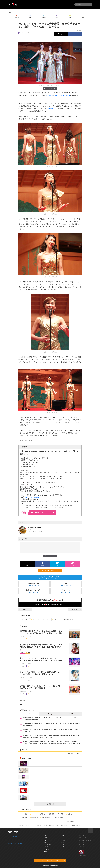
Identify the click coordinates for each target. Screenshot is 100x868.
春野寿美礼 (67, 95)
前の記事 (24, 610)
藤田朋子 (51, 814)
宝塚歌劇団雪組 (46, 818)
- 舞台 (46, 838)
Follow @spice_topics (34, 585)
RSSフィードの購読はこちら (51, 570)
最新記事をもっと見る (74, 753)
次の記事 (76, 610)
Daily (29, 714)
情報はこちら (42, 513)
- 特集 (63, 847)
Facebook (14, 837)
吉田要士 (41, 814)
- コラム (63, 845)
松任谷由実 (51, 108)
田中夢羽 (60, 814)
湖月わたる (58, 95)
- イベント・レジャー (50, 840)
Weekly (50, 714)
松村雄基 (24, 814)
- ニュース (64, 838)
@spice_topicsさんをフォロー (16, 843)
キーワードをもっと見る (74, 822)
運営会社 (81, 836)
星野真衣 (24, 818)
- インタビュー (65, 840)
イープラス (22, 826)
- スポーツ (47, 849)
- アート (46, 847)
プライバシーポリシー (85, 847)
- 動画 (63, 836)
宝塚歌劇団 (34, 818)
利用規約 (81, 845)
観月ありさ (49, 95)
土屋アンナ (70, 814)
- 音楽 (46, 836)
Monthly (71, 714)
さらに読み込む (55, 804)
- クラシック (47, 842)
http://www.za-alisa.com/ (33, 497)
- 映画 (46, 851)
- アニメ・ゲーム (48, 845)
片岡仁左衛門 (58, 818)
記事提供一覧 (83, 838)
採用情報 (81, 842)
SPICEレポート (68, 620)
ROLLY (33, 814)
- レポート (64, 842)
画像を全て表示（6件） (50, 89)
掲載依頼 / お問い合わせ (85, 840)
